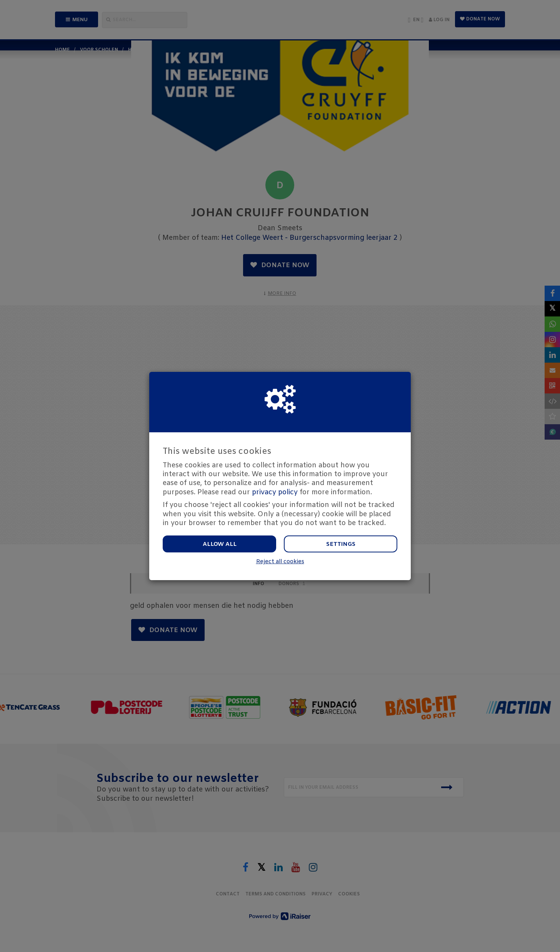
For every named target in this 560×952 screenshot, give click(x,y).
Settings (341, 544)
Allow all (220, 544)
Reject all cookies (280, 562)
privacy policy (275, 492)
